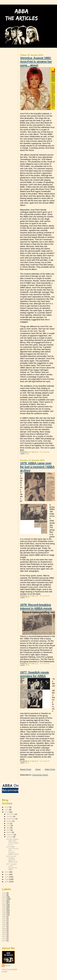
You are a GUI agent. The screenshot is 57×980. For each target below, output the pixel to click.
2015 (7, 807)
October (10, 816)
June (9, 825)
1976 (4, 897)
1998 (4, 929)
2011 (7, 874)
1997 (4, 927)
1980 (4, 905)
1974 (4, 893)
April (9, 830)
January (10, 837)
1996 (4, 925)
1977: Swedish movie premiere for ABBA (35, 674)
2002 (4, 935)
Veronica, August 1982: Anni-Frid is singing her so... (12, 842)
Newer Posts (26, 769)
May (9, 828)
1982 (27, 454)
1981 (4, 907)
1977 (27, 763)
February (10, 835)
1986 (4, 917)
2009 (7, 879)
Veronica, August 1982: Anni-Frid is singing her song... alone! (36, 62)
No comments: (45, 452)
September (11, 819)
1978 (27, 665)
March (9, 832)
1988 (4, 921)
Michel (8, 966)
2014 (7, 809)
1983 (4, 911)
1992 (4, 923)
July (8, 823)
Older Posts (50, 769)
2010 (7, 877)
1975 (4, 895)
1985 (4, 915)
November (11, 814)
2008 (7, 882)
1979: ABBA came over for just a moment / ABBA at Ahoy (37, 467)
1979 (27, 598)
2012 (7, 872)
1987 (4, 919)
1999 (4, 931)
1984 (4, 913)
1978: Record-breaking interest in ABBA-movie (36, 607)
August (10, 821)
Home (38, 769)
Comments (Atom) (40, 775)
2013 (7, 812)
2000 (4, 933)
